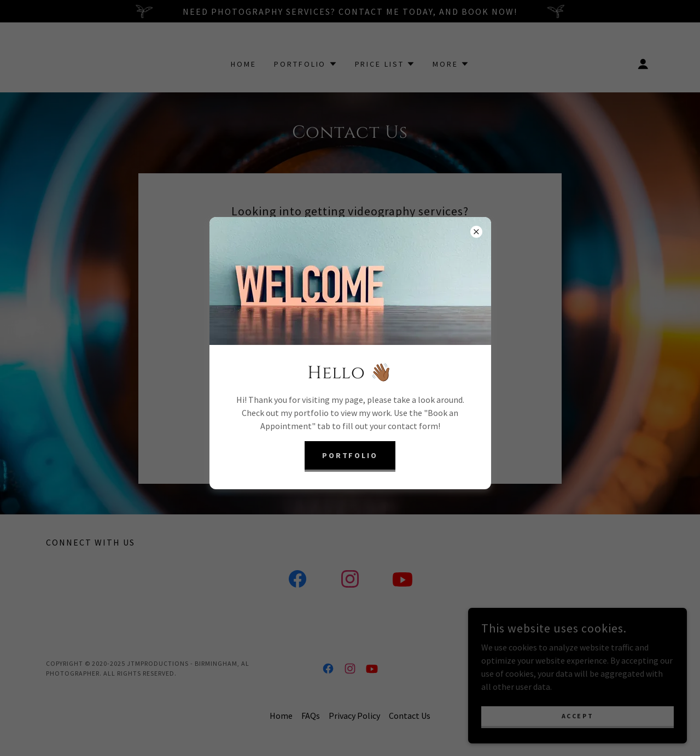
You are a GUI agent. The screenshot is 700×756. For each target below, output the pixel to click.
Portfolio (350, 455)
